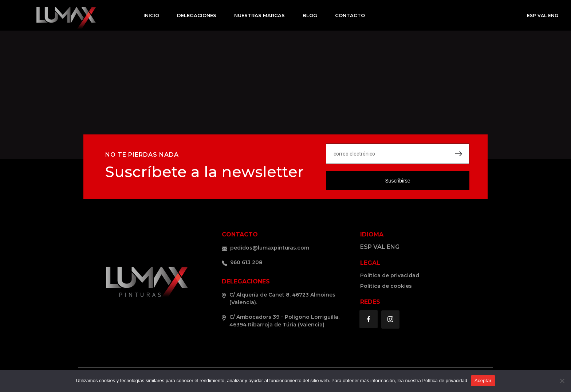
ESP (531, 15)
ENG (553, 15)
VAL (542, 15)
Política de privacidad (445, 381)
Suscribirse (397, 181)
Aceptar (483, 381)
